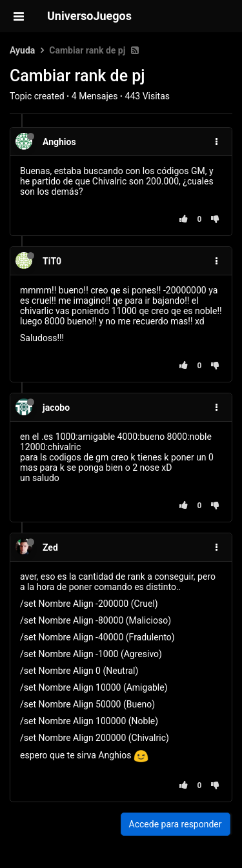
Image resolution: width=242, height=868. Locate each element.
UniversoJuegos (89, 16)
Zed (50, 547)
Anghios (59, 142)
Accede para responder (176, 824)
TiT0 (52, 261)
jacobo (56, 408)
